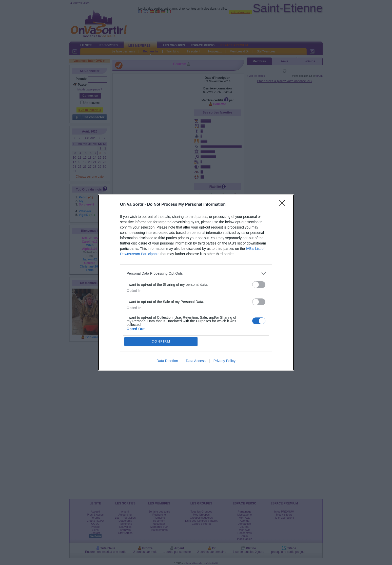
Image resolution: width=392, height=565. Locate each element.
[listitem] (196, 274)
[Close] (284, 205)
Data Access (196, 361)
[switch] (259, 285)
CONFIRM (161, 341)
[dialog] (196, 283)
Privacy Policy (224, 361)
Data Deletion (167, 361)
